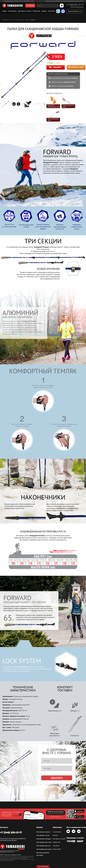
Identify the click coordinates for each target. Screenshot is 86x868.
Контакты (52, 11)
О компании (12, 11)
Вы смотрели (43, 867)
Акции (5, 11)
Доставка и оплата (25, 11)
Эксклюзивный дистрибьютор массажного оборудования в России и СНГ (64, 1)
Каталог (55, 835)
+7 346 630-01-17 (75, 5)
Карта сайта (57, 849)
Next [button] (44, 104)
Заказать (57, 778)
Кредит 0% (56, 842)
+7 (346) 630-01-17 (11, 833)
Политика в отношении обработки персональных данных (13, 839)
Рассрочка (36, 11)
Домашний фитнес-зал (75, 11)
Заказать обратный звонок (77, 7)
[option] (6, 104)
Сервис (44, 11)
